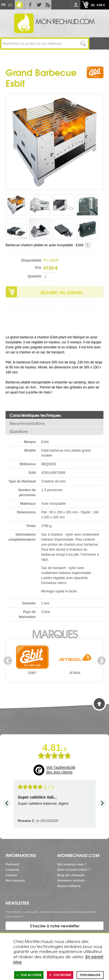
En (10, 5)
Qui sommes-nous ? (72, 864)
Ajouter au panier (62, 292)
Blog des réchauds (71, 875)
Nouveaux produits (71, 880)
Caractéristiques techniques (35, 415)
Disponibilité (31, 260)
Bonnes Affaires (69, 886)
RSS (47, 5)
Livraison (12, 870)
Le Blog (19, 5)
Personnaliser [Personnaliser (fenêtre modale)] (90, 975)
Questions (19, 431)
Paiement (12, 864)
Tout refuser (60, 975)
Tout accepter (29, 975)
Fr (3, 5)
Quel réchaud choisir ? (74, 870)
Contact (11, 875)
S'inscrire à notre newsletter (55, 926)
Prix (38, 268)
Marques (54, 633)
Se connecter (76, 5)
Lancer (83, 44)
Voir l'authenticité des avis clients (61, 770)
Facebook (29, 5)
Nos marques (15, 880)
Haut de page (99, 704)
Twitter (38, 5)
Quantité (35, 276)
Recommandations (27, 423)
